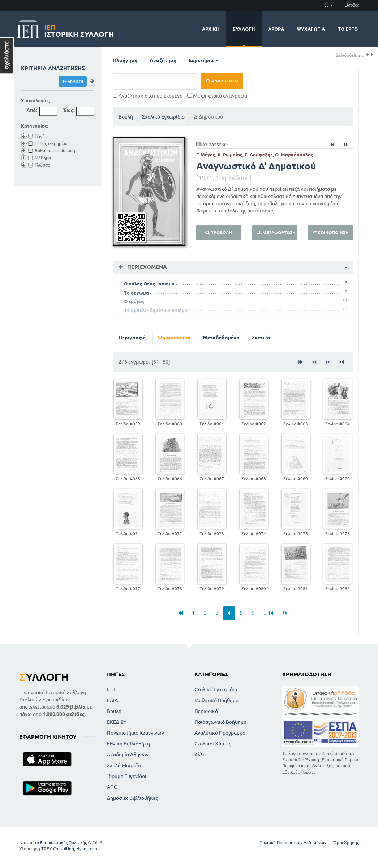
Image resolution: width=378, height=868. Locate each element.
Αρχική (211, 29)
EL (329, 5)
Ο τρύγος (134, 301)
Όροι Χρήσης (346, 843)
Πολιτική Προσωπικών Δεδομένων (293, 843)
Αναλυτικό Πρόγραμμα (220, 733)
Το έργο (348, 29)
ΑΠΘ (112, 787)
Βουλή (126, 117)
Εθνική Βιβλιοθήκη (128, 744)
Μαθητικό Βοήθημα (216, 700)
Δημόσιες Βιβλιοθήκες (132, 798)
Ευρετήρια (203, 60)
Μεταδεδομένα (221, 338)
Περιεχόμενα (146, 267)
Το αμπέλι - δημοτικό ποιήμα (156, 310)
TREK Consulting (58, 849)
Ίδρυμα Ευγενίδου (127, 776)
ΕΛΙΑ (112, 700)
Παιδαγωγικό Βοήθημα (220, 722)
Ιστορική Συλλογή (79, 30)
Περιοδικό (206, 711)
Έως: (69, 110)
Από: (32, 110)
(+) (367, 55)
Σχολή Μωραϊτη (125, 765)
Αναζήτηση (163, 60)
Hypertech (87, 849)
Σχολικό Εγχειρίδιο (163, 117)
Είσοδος (352, 5)
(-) (372, 55)
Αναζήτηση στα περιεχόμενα (148, 96)
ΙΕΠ (111, 689)
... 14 (269, 613)
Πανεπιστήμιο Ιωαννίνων (136, 733)
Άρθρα (276, 29)
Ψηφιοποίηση (174, 338)
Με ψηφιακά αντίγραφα (217, 96)
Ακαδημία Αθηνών (128, 755)
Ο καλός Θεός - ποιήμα (149, 284)
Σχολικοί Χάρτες (213, 744)
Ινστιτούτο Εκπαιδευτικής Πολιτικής (53, 843)
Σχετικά (261, 338)
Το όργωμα (136, 293)
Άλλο (200, 755)
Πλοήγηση (125, 60)
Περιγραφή (132, 338)
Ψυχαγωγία (311, 29)
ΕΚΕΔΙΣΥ (117, 722)
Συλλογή (244, 29)
